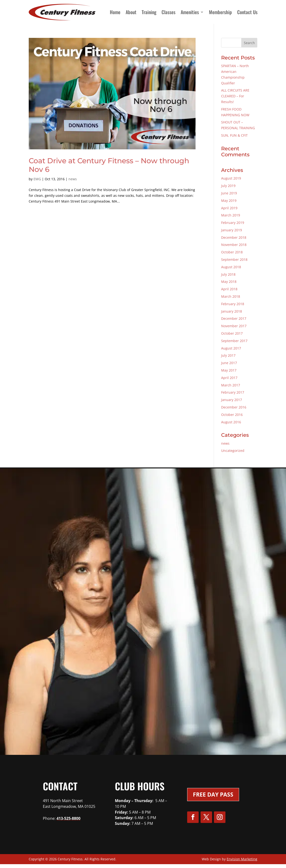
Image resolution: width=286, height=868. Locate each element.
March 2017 (231, 385)
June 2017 (229, 363)
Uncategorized (233, 451)
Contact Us (247, 12)
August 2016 (231, 422)
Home (115, 12)
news (73, 179)
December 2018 (234, 237)
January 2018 (232, 311)
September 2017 (234, 341)
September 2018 (234, 259)
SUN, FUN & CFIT (234, 135)
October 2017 (232, 333)
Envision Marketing (242, 859)
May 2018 (229, 282)
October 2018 (232, 252)
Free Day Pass (213, 794)
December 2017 (234, 318)
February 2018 (233, 304)
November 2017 (234, 326)
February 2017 (233, 392)
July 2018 (228, 274)
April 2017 (229, 378)
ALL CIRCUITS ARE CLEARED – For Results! (235, 96)
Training (149, 12)
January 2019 (232, 230)
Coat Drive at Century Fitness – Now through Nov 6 (109, 165)
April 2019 (229, 208)
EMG (37, 179)
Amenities (190, 12)
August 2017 (231, 348)
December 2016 (234, 407)
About (131, 12)
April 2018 (229, 289)
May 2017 (229, 370)
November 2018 (234, 245)
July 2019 (228, 186)
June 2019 (229, 193)
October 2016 (232, 415)
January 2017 (232, 400)
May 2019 (229, 201)
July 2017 (228, 355)
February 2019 (233, 223)
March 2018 (231, 296)
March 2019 (231, 215)
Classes (168, 12)
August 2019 (231, 178)
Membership (220, 12)
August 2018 (231, 267)
